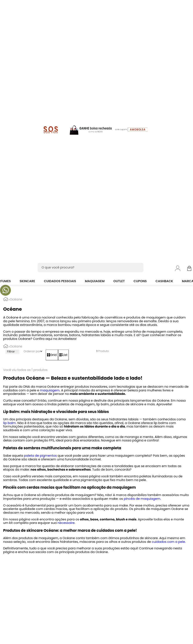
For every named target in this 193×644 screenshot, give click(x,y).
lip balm (9, 423)
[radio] (52, 355)
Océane (16, 299)
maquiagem (49, 390)
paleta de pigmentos (40, 456)
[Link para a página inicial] (6, 300)
